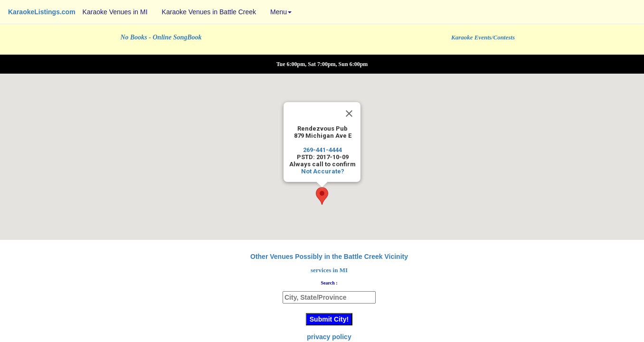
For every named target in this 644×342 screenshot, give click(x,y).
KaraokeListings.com (42, 12)
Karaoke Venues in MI (115, 12)
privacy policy (329, 337)
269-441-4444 (322, 150)
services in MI (329, 270)
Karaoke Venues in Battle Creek (209, 12)
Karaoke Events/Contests (483, 37)
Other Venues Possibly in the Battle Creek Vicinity (329, 256)
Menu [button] (281, 12)
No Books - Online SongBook (161, 37)
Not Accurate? (323, 171)
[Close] (349, 114)
